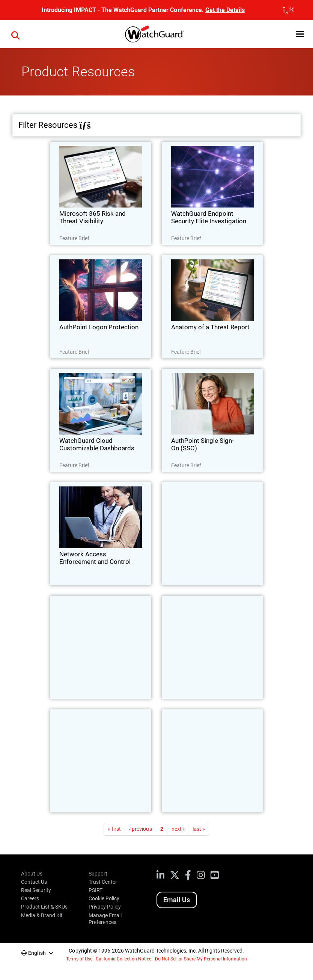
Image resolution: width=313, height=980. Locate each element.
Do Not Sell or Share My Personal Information (201, 959)
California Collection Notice (123, 959)
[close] (289, 10)
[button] (300, 34)
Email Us (177, 900)
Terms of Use (79, 959)
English (37, 953)
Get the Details (225, 10)
